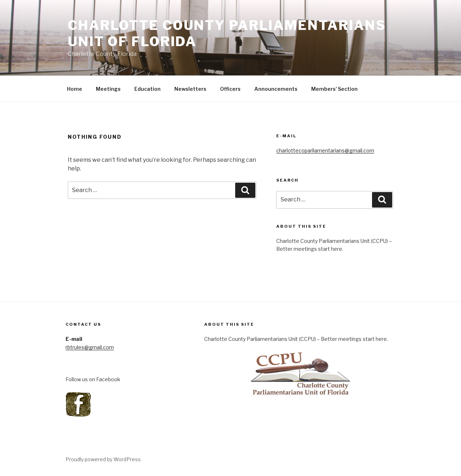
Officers (230, 89)
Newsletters (190, 89)
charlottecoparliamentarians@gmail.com (325, 150)
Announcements (276, 89)
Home (75, 89)
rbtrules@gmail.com (90, 347)
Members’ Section (334, 89)
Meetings (108, 89)
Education (147, 89)
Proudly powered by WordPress (103, 459)
